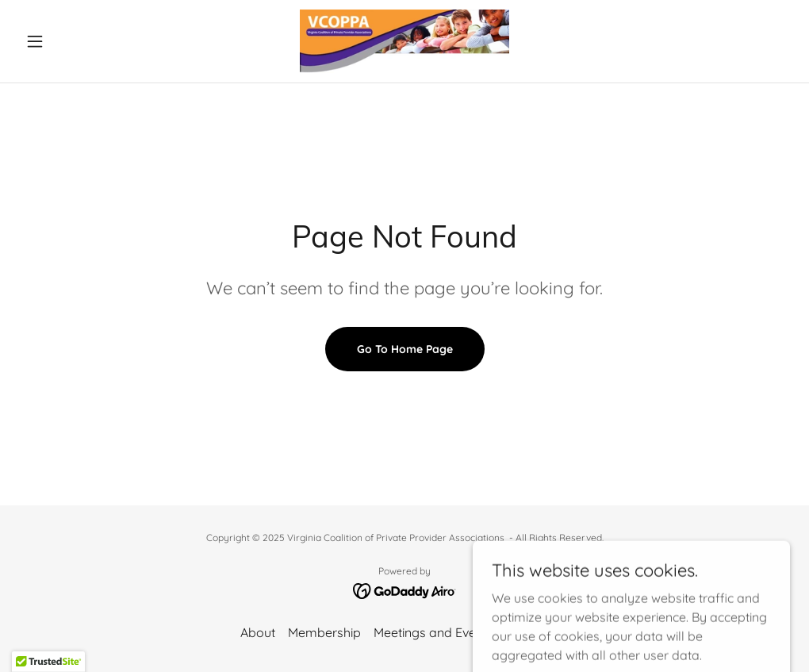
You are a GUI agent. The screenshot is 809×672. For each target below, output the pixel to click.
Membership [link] (324, 632)
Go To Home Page (405, 349)
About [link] (258, 632)
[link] (404, 41)
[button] (77, 41)
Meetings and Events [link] (433, 632)
